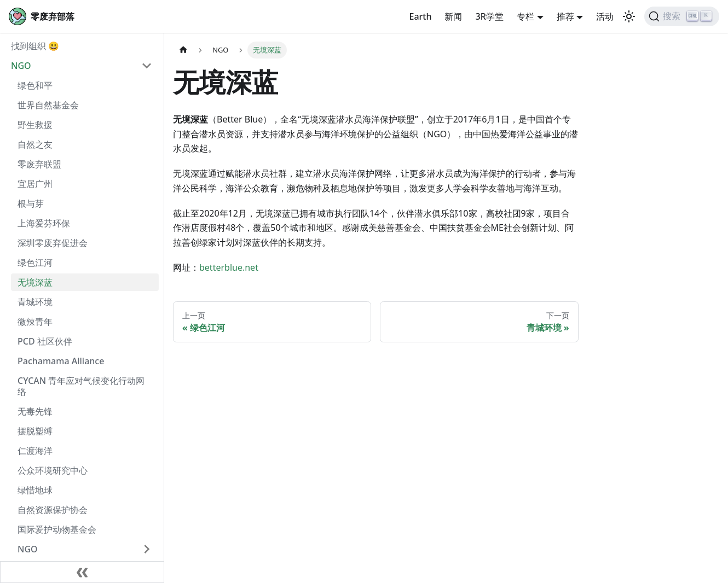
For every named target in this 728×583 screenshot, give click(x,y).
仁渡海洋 (35, 451)
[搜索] (682, 16)
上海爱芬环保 (44, 223)
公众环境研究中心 (53, 470)
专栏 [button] (525, 16)
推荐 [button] (565, 16)
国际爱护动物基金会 (57, 529)
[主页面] (183, 50)
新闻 (453, 16)
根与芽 (31, 203)
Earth (420, 16)
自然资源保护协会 (53, 510)
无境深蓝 (35, 282)
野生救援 (35, 125)
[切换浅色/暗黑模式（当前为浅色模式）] (629, 16)
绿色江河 (35, 263)
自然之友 (35, 144)
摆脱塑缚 (35, 431)
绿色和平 (35, 85)
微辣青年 (35, 322)
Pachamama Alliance (61, 361)
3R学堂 (489, 16)
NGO (21, 66)
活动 (605, 16)
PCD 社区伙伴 (45, 341)
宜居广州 (35, 184)
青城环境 (35, 302)
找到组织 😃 (35, 46)
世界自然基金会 (48, 105)
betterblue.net (229, 267)
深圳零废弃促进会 (53, 243)
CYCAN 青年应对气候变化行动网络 (81, 386)
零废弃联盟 (39, 164)
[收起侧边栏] (82, 572)
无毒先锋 (35, 411)
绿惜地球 (35, 490)
